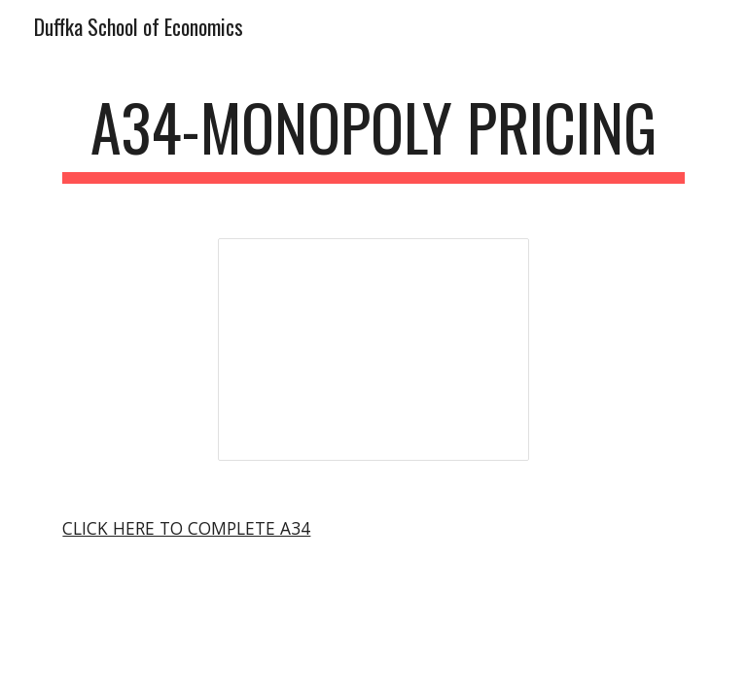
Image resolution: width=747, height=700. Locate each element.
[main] (373, 137)
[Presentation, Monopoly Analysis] (373, 350)
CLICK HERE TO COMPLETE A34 (186, 528)
